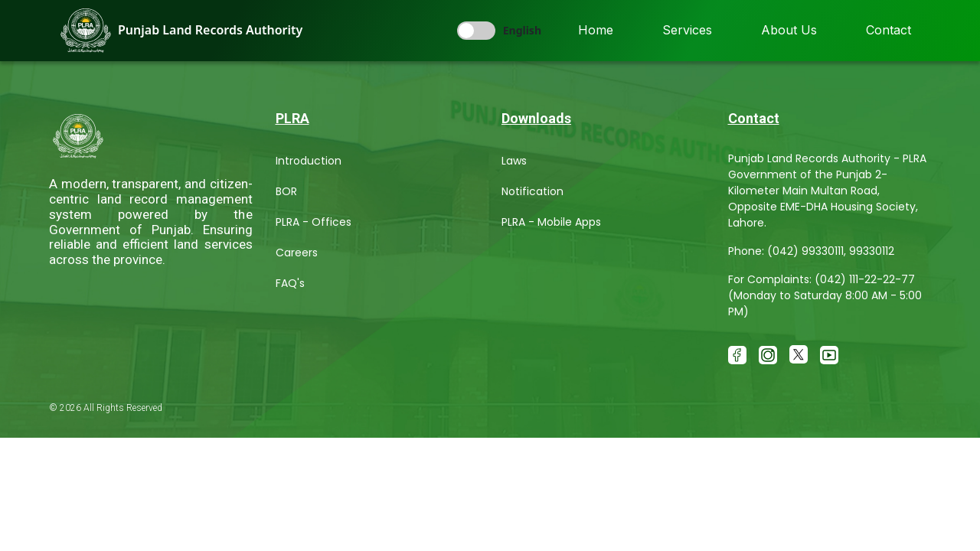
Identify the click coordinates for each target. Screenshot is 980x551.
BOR (286, 191)
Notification (532, 191)
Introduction (309, 161)
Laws (514, 161)
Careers (297, 253)
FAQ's (290, 283)
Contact (889, 30)
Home (596, 30)
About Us (789, 30)
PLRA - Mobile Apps (551, 222)
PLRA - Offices (314, 222)
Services (687, 30)
